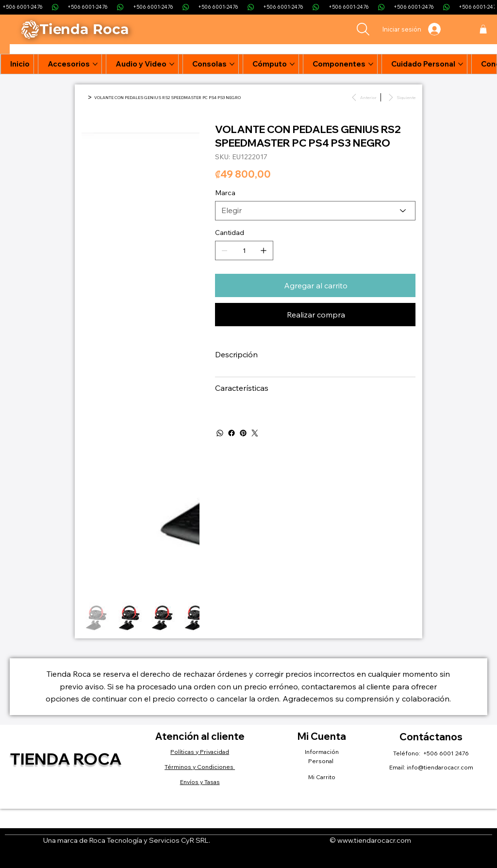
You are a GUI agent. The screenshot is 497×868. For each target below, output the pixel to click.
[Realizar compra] (315, 315)
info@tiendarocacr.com (440, 767)
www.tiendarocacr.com (374, 840)
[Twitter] (255, 433)
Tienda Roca (66, 758)
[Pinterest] (243, 433)
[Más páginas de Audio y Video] (172, 64)
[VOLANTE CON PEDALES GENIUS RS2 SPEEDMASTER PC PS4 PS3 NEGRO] (167, 97)
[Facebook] (232, 433)
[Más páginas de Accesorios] (95, 64)
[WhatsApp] (220, 433)
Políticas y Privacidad (200, 752)
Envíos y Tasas (200, 782)
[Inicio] (84, 97)
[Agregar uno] (264, 250)
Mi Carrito (322, 777)
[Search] (363, 29)
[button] (483, 29)
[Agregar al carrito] (315, 285)
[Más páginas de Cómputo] (292, 64)
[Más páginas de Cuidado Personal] (461, 64)
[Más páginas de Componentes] (371, 64)
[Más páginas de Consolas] (232, 64)
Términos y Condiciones (200, 767)
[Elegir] (315, 211)
